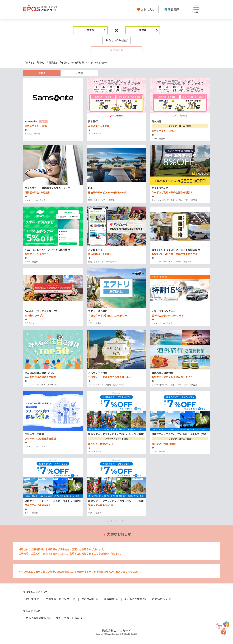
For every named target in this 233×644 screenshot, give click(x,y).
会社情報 (33, 599)
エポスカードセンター (61, 599)
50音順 (79, 73)
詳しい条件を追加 (117, 40)
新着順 (42, 73)
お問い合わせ (162, 599)
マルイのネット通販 (70, 618)
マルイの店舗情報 (38, 618)
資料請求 (111, 599)
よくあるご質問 (135, 599)
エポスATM (90, 599)
